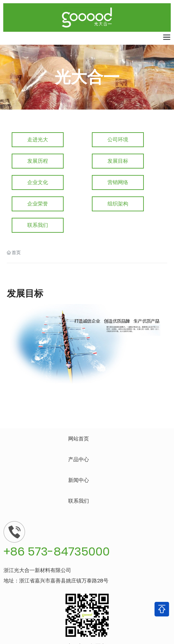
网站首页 (79, 439)
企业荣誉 (38, 204)
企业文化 (38, 182)
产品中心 (79, 459)
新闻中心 (79, 480)
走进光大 (38, 140)
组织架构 (118, 204)
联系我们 (38, 225)
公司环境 (118, 140)
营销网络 (118, 182)
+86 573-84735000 (57, 551)
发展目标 (118, 161)
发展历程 (38, 161)
